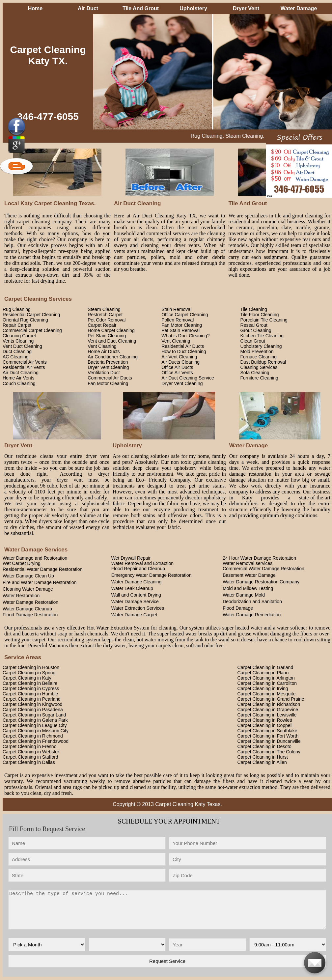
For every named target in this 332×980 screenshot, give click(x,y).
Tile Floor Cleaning (260, 315)
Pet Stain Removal (180, 330)
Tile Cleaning (254, 309)
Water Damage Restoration (30, 602)
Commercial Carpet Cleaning (32, 330)
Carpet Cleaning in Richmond (33, 736)
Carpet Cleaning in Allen (262, 762)
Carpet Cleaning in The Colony (269, 752)
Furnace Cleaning (259, 357)
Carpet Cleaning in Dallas (29, 762)
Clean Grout (253, 341)
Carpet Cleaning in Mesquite (267, 694)
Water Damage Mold (244, 595)
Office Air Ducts (177, 367)
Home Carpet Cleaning (111, 330)
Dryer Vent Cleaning (108, 367)
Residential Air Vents (24, 367)
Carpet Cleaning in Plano (263, 673)
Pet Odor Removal (107, 320)
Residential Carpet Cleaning (31, 315)
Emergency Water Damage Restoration (152, 575)
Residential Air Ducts (183, 346)
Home (35, 8)
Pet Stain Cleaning (107, 336)
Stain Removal (176, 309)
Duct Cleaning (17, 351)
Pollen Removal (178, 320)
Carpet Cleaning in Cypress (31, 688)
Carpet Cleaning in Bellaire (30, 683)
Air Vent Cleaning (179, 357)
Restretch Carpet (105, 315)
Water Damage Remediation (252, 615)
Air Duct (88, 8)
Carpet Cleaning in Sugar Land (34, 715)
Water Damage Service (135, 602)
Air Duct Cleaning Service (188, 378)
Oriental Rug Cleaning (25, 320)
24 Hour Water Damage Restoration (259, 558)
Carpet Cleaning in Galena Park (35, 720)
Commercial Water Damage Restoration (263, 569)
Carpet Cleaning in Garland (265, 667)
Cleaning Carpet (19, 336)
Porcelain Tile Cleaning (264, 320)
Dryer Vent (246, 8)
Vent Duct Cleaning (22, 346)
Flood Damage (238, 608)
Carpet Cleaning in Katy (27, 678)
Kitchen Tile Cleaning (262, 336)
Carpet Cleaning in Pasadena (33, 710)
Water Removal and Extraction (142, 563)
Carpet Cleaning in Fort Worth (268, 736)
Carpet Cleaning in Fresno (29, 746)
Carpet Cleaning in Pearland (32, 699)
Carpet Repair (102, 325)
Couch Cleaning (19, 383)
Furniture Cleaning (259, 378)
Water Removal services (248, 563)
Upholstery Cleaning (261, 346)
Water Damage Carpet (134, 615)
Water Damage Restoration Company (261, 582)
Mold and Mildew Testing (248, 588)
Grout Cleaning (256, 330)
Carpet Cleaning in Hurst (263, 757)
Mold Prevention (257, 351)
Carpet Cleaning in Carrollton (267, 683)
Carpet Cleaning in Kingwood (32, 704)
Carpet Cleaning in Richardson (269, 704)
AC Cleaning (16, 357)
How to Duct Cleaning (184, 351)
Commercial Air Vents (25, 362)
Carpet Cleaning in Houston (31, 667)
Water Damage (299, 8)
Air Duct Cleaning (21, 373)
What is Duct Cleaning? (185, 336)
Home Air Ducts (104, 351)
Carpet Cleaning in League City (35, 725)
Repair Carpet (17, 325)
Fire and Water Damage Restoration (40, 582)
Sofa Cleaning (255, 373)
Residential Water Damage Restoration (42, 569)
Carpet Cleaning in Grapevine (268, 710)
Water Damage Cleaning (137, 582)
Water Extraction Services (138, 608)
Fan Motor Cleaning (182, 325)
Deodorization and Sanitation (252, 602)
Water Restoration (21, 596)
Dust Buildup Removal (263, 362)
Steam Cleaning (104, 309)
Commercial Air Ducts (110, 378)
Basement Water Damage (249, 575)
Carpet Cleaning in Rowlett (265, 720)
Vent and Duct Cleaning (112, 341)
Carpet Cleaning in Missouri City (36, 731)
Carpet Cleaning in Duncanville (269, 741)
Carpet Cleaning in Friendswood (36, 741)
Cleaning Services (259, 367)
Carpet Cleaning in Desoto (264, 746)
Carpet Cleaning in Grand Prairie (271, 699)
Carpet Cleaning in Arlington (266, 678)
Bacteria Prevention (108, 362)
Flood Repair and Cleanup (138, 569)
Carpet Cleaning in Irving (263, 688)
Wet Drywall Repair (131, 558)
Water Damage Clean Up (28, 576)
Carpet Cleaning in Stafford (30, 757)
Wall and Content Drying (136, 595)
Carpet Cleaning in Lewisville (267, 715)
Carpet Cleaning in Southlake (267, 731)
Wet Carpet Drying (22, 563)
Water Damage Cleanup (27, 609)
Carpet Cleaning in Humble (30, 694)
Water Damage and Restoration (35, 558)
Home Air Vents (19, 378)
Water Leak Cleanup (132, 588)
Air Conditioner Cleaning (113, 357)
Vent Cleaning (176, 341)
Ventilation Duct (104, 373)
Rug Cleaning (17, 309)
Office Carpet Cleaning (185, 315)
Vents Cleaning (18, 341)
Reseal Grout (254, 325)
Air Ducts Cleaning (180, 362)
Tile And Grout (141, 8)
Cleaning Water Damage (28, 589)
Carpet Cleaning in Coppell (265, 725)
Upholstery (193, 8)
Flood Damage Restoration (30, 615)
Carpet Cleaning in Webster (31, 752)
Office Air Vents (177, 373)
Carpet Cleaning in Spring (29, 673)
